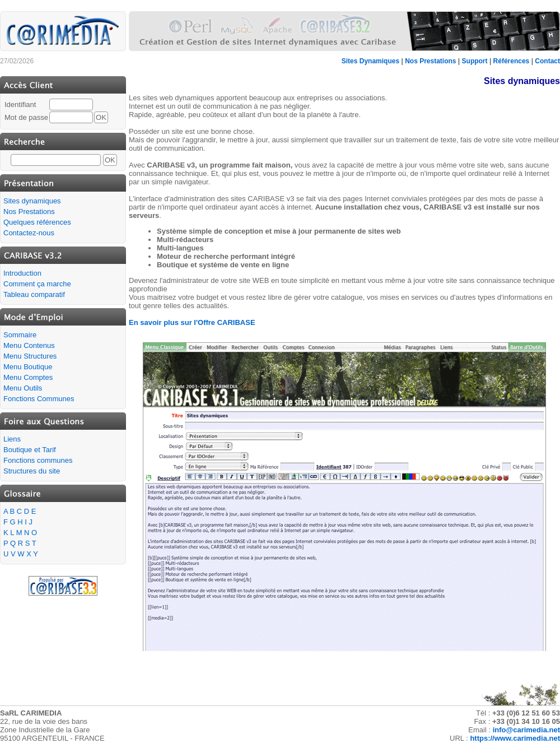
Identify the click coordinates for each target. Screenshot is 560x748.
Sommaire (20, 335)
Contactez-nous (29, 233)
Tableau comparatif (34, 294)
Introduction (22, 273)
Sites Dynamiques (370, 61)
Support (475, 61)
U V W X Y (21, 554)
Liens (12, 439)
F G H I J (18, 522)
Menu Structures (30, 356)
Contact (547, 61)
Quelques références (37, 222)
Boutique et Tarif (30, 450)
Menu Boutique (28, 367)
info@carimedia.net (526, 730)
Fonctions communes (38, 460)
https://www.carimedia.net (515, 738)
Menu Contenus (29, 345)
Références (512, 61)
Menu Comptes (28, 377)
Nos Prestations (430, 61)
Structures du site (32, 471)
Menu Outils (23, 388)
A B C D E (20, 511)
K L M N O (20, 533)
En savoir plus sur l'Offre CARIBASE (192, 322)
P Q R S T (20, 543)
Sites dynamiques (32, 201)
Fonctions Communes (39, 399)
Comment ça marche (37, 284)
